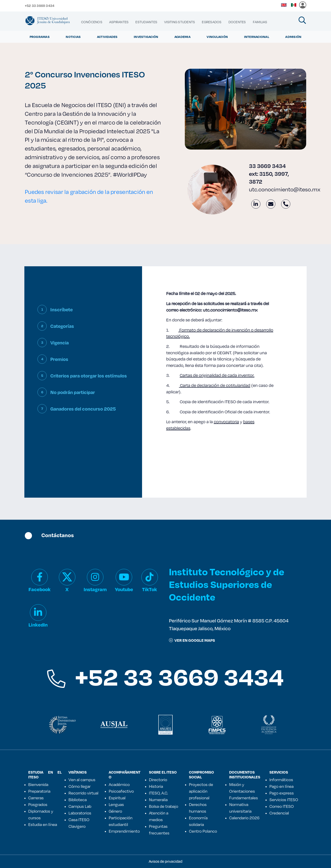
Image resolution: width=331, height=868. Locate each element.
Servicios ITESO (284, 800)
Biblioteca (78, 800)
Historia (156, 786)
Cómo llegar (80, 786)
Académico (119, 784)
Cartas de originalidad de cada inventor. (217, 375)
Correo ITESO (282, 806)
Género (115, 811)
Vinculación (217, 37)
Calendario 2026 (244, 818)
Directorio (158, 780)
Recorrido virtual (83, 793)
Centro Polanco (203, 831)
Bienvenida (38, 784)
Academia (183, 37)
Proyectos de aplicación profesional (201, 791)
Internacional (257, 37)
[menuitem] (92, 22)
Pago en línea (281, 786)
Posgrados (38, 804)
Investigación (146, 37)
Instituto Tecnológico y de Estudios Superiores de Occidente (227, 584)
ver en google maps (192, 640)
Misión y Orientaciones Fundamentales (244, 791)
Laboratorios (80, 813)
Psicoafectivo (121, 791)
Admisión (293, 37)
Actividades (107, 37)
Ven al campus (82, 780)
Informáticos (281, 780)
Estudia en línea (43, 824)
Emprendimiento (124, 831)
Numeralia (158, 800)
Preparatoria (39, 791)
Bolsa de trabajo (164, 806)
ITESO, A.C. (158, 793)
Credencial (279, 813)
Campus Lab (80, 806)
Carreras (36, 798)
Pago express (282, 793)
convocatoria (226, 422)
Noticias (73, 37)
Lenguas (116, 804)
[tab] (83, 313)
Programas (40, 37)
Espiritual (117, 798)
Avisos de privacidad (165, 861)
